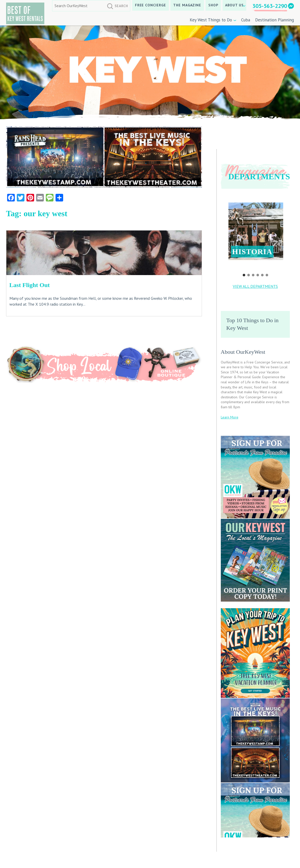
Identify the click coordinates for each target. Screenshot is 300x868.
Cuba (246, 20)
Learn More (230, 417)
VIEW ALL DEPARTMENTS (255, 286)
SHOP (213, 5)
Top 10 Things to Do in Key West (253, 324)
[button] (256, 231)
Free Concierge (151, 5)
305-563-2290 (270, 6)
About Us (234, 5)
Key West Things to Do (211, 20)
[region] (255, 236)
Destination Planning (275, 20)
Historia (252, 252)
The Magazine (187, 5)
